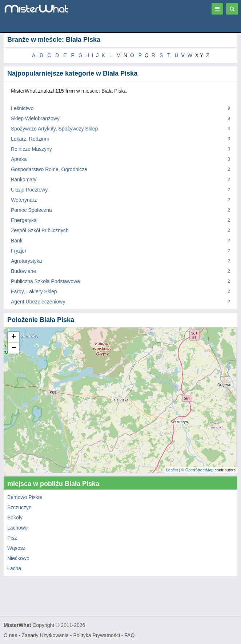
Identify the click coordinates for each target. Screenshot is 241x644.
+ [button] (14, 337)
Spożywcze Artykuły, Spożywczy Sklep (54, 129)
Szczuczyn (19, 507)
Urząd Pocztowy (29, 190)
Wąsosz (16, 548)
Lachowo (17, 528)
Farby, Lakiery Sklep (34, 291)
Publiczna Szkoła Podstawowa (45, 281)
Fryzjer (19, 251)
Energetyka (24, 220)
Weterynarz (24, 200)
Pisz (12, 538)
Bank (17, 241)
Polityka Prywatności (96, 635)
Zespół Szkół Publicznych (40, 230)
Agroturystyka (27, 261)
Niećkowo (18, 558)
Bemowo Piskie (25, 497)
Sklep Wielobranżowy (35, 118)
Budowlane (23, 271)
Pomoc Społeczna (31, 210)
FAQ (129, 635)
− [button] (14, 348)
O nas (10, 635)
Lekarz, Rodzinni (30, 139)
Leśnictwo (22, 108)
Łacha (14, 568)
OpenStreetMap (200, 470)
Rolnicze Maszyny (31, 149)
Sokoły (15, 518)
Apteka (19, 159)
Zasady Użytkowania (45, 635)
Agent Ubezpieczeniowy (38, 302)
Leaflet (172, 470)
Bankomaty (24, 180)
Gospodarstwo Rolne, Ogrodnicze (49, 169)
